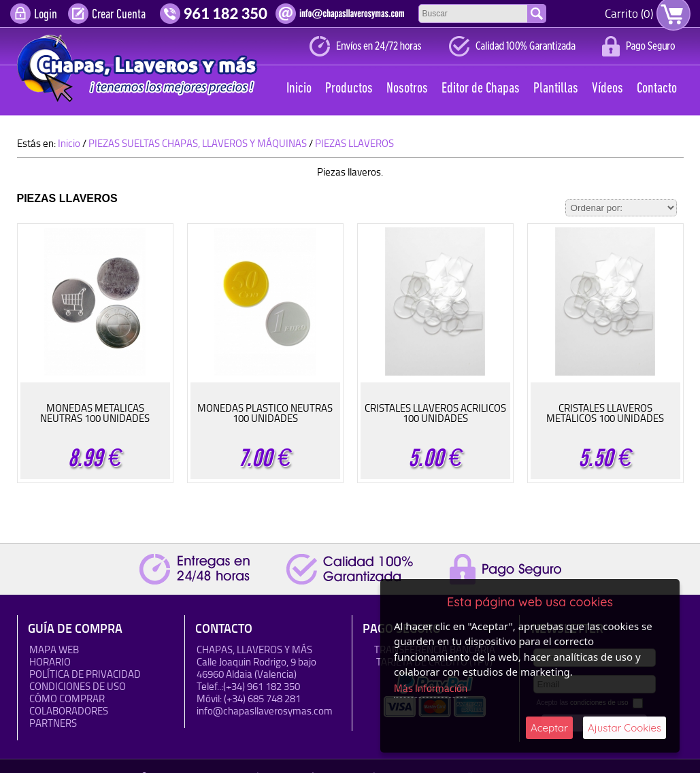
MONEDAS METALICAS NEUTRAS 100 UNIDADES (95, 413)
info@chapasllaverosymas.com (265, 711)
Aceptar (549, 728)
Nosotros (407, 89)
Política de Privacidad (85, 674)
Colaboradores (69, 711)
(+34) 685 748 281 (262, 698)
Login (46, 15)
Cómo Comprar (67, 698)
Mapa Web (54, 649)
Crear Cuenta (119, 15)
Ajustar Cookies (624, 728)
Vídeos (607, 89)
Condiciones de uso (78, 686)
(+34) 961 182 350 (262, 686)
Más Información (431, 688)
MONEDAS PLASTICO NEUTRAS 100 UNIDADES (265, 413)
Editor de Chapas (481, 89)
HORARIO (50, 662)
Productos (349, 89)
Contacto (657, 89)
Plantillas (556, 89)
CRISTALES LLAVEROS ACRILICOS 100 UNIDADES (435, 413)
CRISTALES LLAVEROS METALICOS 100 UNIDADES (605, 413)
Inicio (299, 89)
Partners (53, 723)
